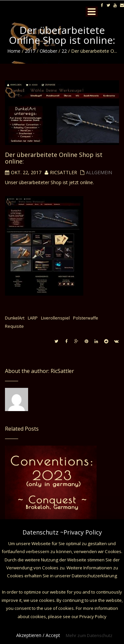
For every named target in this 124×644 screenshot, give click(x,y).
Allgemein (99, 172)
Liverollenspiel (55, 318)
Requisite (14, 326)
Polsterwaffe (86, 318)
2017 (30, 51)
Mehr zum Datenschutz (89, 635)
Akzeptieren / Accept (38, 635)
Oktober (48, 51)
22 (64, 51)
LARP (33, 318)
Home (14, 51)
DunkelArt (15, 318)
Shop (56, 182)
